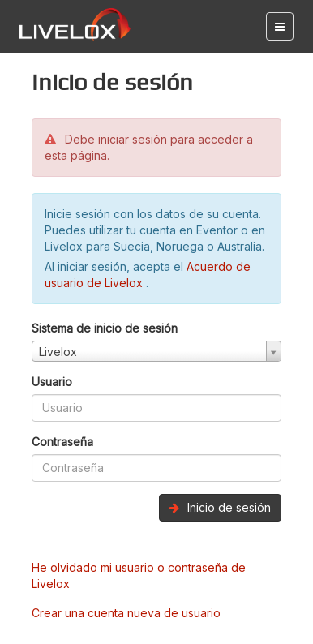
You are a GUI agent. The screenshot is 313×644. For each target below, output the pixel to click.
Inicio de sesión (220, 507)
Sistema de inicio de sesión (105, 328)
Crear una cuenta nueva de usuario (126, 613)
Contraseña (62, 442)
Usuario (52, 382)
